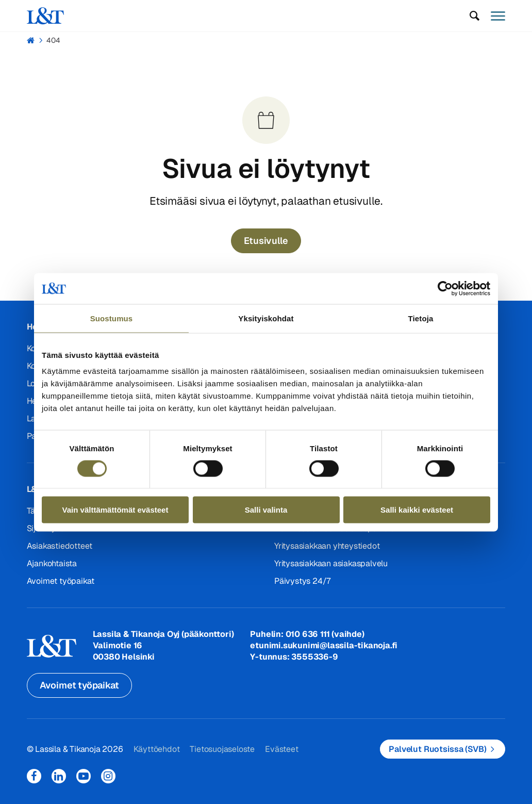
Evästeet (281, 749)
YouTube (84, 776)
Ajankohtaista (52, 563)
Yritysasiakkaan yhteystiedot (327, 546)
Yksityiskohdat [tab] (266, 318)
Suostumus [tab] (112, 318)
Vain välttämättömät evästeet (115, 510)
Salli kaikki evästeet (417, 510)
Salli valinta (266, 510)
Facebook (34, 776)
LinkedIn (59, 776)
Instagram (108, 776)
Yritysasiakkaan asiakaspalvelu (331, 563)
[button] (474, 16)
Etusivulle (266, 241)
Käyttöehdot (157, 749)
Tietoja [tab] (421, 318)
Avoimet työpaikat (61, 581)
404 (53, 40)
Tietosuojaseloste (222, 749)
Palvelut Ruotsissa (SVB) (437, 749)
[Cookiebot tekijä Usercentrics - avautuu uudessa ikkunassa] (445, 288)
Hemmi (31, 40)
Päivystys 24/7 (302, 581)
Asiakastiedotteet (60, 546)
